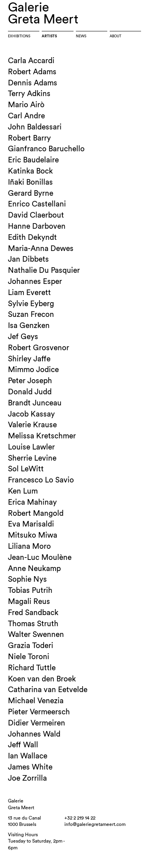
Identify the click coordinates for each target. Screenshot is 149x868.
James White (30, 767)
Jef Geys (23, 337)
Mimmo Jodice (33, 370)
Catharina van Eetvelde (48, 690)
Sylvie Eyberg (31, 304)
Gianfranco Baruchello (46, 149)
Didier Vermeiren (37, 723)
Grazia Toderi (31, 646)
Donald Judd (30, 392)
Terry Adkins (29, 94)
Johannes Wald (34, 734)
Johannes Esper (35, 282)
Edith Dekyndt (32, 238)
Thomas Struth (33, 624)
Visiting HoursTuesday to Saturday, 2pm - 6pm (36, 841)
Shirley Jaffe (29, 359)
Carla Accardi (31, 61)
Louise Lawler (31, 447)
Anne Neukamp (34, 569)
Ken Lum (23, 491)
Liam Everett (29, 293)
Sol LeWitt (26, 469)
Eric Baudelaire (33, 160)
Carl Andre (26, 116)
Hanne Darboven (37, 227)
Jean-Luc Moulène (40, 558)
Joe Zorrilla (27, 778)
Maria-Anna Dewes (41, 249)
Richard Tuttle (32, 668)
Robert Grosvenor (39, 348)
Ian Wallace (28, 756)
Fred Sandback (33, 613)
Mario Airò (26, 105)
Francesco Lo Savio (41, 480)
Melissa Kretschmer (42, 436)
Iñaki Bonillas (30, 182)
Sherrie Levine (32, 458)
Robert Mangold (36, 514)
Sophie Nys (27, 580)
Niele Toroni (29, 657)
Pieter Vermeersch (39, 712)
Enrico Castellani (37, 204)
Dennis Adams (33, 83)
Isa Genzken (29, 326)
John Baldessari (35, 127)
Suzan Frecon (31, 315)
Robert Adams (32, 72)
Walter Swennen (36, 635)
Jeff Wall (23, 745)
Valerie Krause (32, 425)
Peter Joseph (30, 381)
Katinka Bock (30, 171)
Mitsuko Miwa (33, 535)
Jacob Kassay (31, 414)
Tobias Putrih (30, 591)
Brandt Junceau (35, 403)
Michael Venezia (36, 701)
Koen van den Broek (42, 679)
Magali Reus (29, 602)
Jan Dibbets (28, 259)
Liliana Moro (29, 547)
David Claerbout (36, 215)
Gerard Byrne (31, 194)
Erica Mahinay (32, 502)
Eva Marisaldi (31, 524)
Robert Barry (29, 138)
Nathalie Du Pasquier (44, 271)
